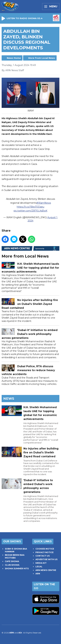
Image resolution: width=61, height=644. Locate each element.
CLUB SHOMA (12, 565)
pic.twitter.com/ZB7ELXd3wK (30, 211)
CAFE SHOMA (12, 561)
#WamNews (44, 203)
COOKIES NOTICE (45, 549)
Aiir (20, 633)
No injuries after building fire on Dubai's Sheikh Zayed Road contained (30, 304)
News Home (14, 58)
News (9, 399)
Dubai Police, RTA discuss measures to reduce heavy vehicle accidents (28, 370)
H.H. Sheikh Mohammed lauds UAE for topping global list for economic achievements (30, 268)
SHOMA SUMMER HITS (17, 569)
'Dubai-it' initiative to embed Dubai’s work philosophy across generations (30, 334)
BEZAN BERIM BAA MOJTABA (15, 556)
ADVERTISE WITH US (46, 559)
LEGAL (39, 567)
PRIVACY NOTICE (44, 552)
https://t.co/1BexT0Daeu (30, 207)
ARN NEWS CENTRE (46, 570)
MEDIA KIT (41, 563)
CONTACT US (43, 556)
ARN (38, 574)
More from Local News (42, 58)
